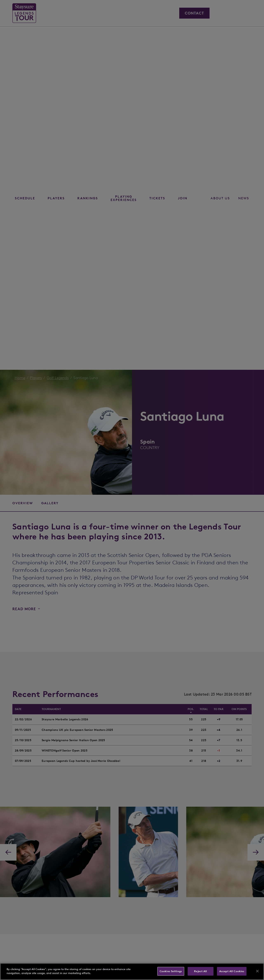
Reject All (200, 971)
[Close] (257, 971)
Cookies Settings (171, 971)
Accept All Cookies (232, 971)
